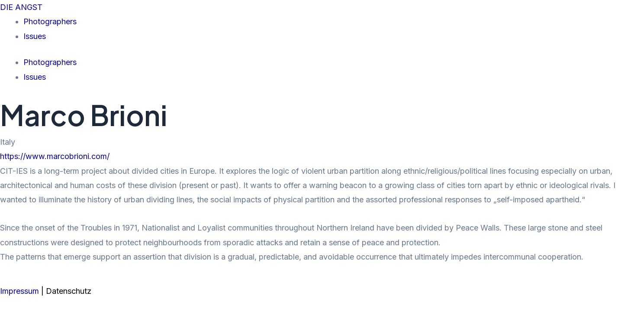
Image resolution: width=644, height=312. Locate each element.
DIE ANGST (21, 7)
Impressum (21, 291)
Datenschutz (69, 291)
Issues (35, 36)
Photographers (50, 21)
